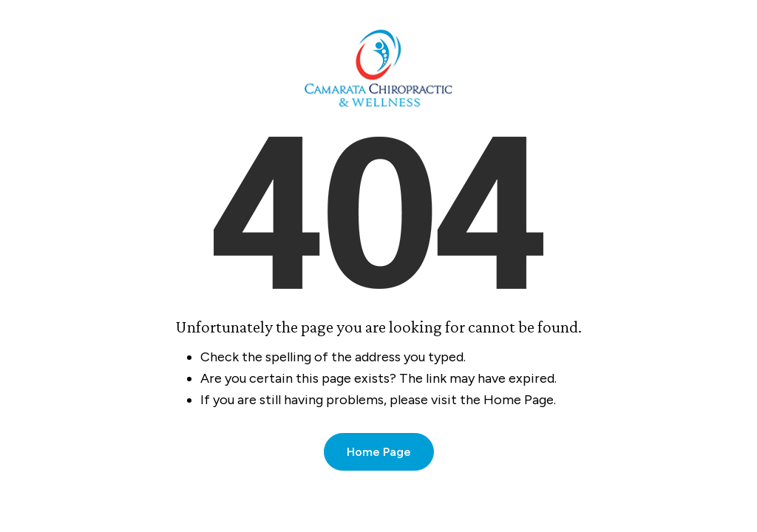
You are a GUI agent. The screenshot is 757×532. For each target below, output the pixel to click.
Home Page (379, 452)
